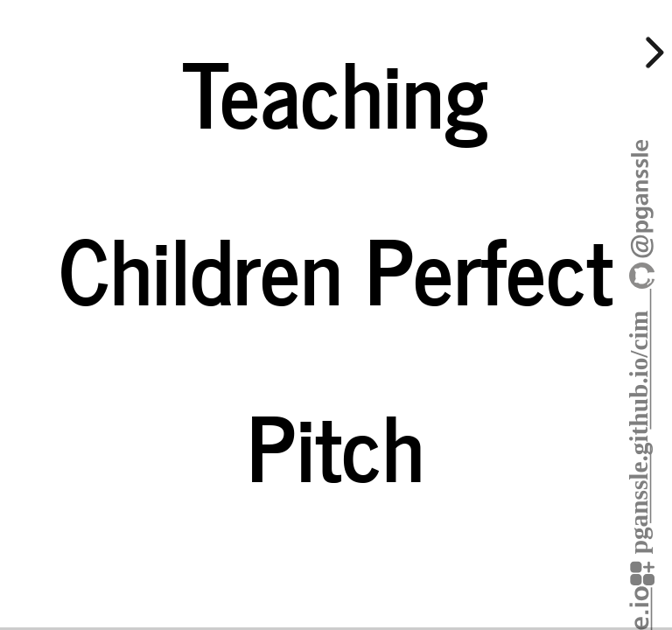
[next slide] (652, 52)
